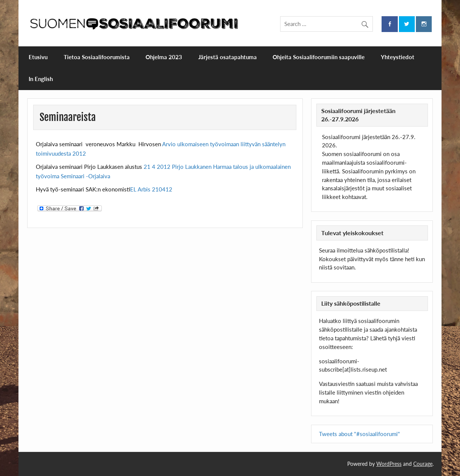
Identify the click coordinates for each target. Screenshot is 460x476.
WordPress (389, 464)
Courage (423, 464)
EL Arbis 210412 (151, 189)
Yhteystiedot (398, 57)
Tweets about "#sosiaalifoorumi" (360, 434)
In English (41, 79)
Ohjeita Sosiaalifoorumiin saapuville (319, 57)
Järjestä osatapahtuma (228, 57)
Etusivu (38, 57)
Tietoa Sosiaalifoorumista (97, 57)
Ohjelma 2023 (164, 57)
